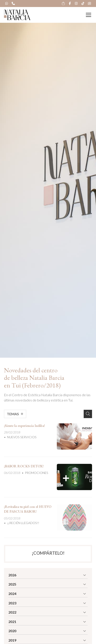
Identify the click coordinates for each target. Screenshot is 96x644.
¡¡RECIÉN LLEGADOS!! (23, 523)
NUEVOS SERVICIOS (22, 437)
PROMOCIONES (37, 473)
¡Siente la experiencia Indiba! (24, 426)
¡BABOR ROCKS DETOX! (24, 466)
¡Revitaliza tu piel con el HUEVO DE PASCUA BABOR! (28, 509)
